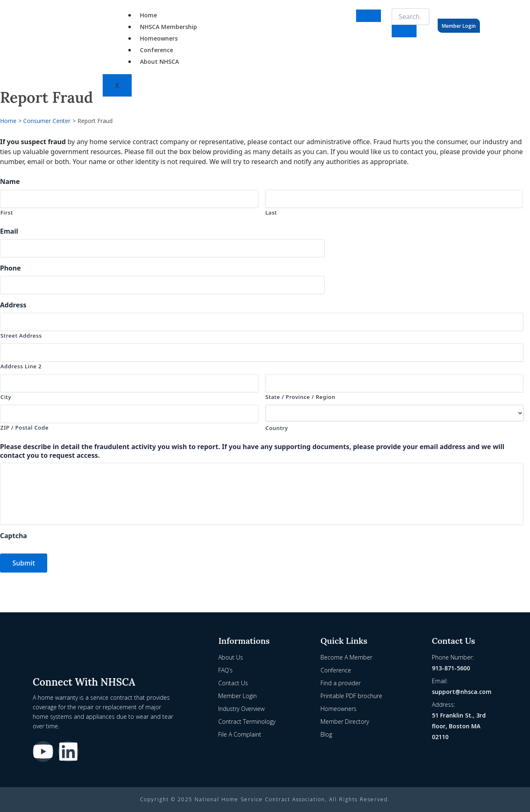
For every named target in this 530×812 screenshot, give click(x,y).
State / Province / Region (300, 397)
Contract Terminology (247, 721)
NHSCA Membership (169, 27)
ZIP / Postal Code (24, 428)
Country (277, 428)
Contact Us (233, 683)
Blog (326, 734)
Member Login (459, 26)
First (7, 213)
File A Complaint (240, 734)
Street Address (21, 336)
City (6, 397)
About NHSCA (159, 62)
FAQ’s (225, 670)
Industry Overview (241, 709)
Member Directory (345, 721)
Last (271, 213)
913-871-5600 (451, 668)
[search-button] (404, 31)
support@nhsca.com (462, 692)
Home (148, 15)
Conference (157, 50)
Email (9, 231)
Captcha (13, 540)
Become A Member (346, 657)
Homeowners (159, 38)
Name (10, 182)
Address (13, 305)
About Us (231, 657)
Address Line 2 (21, 366)
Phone (10, 268)
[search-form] (411, 17)
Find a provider (341, 683)
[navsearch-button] (388, 15)
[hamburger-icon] (369, 16)
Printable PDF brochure (351, 696)
